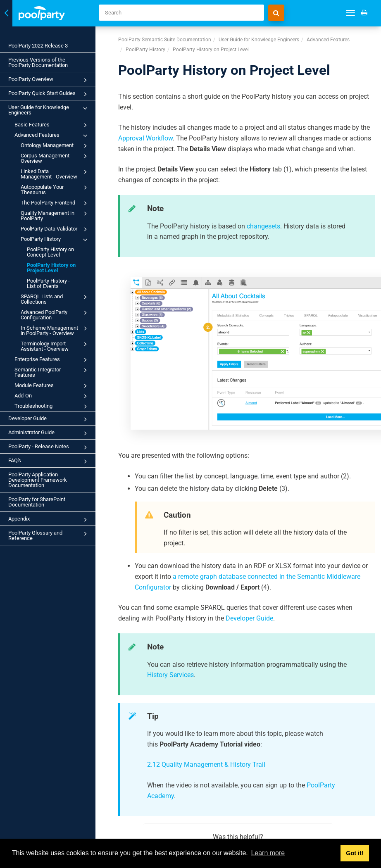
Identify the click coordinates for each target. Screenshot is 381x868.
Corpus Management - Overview (55, 158)
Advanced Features (52, 136)
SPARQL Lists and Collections (55, 299)
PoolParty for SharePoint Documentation (37, 502)
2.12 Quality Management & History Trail (206, 765)
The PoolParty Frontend (55, 203)
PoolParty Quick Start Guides (49, 94)
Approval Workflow (145, 138)
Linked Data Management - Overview (55, 174)
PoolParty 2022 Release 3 (38, 46)
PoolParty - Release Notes (49, 447)
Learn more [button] (268, 853)
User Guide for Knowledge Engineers (49, 110)
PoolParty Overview (49, 80)
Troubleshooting (52, 407)
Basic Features (52, 125)
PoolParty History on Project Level (51, 268)
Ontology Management (55, 146)
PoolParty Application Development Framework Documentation (38, 480)
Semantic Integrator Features (52, 372)
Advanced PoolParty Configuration (55, 314)
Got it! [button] (355, 853)
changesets (263, 226)
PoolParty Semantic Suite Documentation (165, 40)
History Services (170, 675)
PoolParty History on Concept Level (50, 252)
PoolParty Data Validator (55, 229)
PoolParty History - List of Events (48, 283)
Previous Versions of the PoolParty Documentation (38, 62)
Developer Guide (49, 419)
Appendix (49, 520)
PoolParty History (55, 240)
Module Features (52, 386)
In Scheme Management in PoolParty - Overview (55, 330)
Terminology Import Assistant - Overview (55, 346)
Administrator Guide (49, 433)
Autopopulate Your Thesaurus (55, 189)
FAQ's (49, 461)
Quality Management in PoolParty (55, 215)
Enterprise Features (52, 360)
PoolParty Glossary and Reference (49, 535)
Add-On (52, 396)
